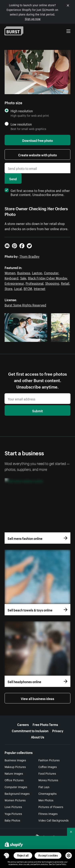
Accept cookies (48, 855)
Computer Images (16, 787)
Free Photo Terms (45, 724)
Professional (34, 283)
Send (13, 178)
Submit (37, 410)
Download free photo (37, 140)
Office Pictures (14, 780)
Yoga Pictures (13, 813)
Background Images (17, 793)
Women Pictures (15, 800)
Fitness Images (48, 813)
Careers (23, 724)
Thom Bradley (29, 256)
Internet (40, 288)
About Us (38, 737)
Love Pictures (13, 807)
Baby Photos (12, 820)
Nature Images (14, 773)
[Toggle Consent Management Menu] (6, 856)
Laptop (37, 272)
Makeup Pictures (15, 767)
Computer (51, 272)
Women (10, 272)
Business (24, 272)
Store (8, 288)
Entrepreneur (14, 283)
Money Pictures (48, 780)
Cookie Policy (61, 864)
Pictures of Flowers (51, 807)
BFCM (28, 288)
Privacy (58, 730)
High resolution (22, 111)
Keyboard (11, 278)
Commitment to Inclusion (30, 730)
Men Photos (46, 800)
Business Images (15, 760)
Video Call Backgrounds (53, 820)
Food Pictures (47, 773)
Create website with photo (37, 155)
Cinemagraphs (47, 793)
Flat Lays (44, 787)
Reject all (23, 855)
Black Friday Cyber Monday (47, 278)
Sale (23, 278)
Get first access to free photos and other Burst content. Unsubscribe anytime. (37, 192)
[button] (6, 856)
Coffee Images (48, 767)
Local (18, 288)
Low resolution (21, 124)
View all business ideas (37, 698)
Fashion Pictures (49, 760)
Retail (65, 283)
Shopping (52, 283)
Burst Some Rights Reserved (25, 305)
